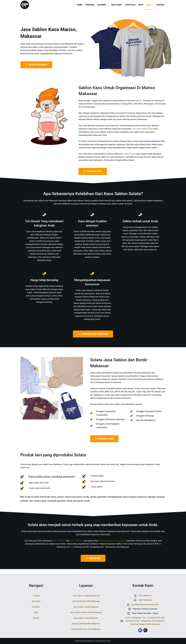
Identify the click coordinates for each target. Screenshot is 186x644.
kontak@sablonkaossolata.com (112, 545)
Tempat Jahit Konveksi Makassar (86, 624)
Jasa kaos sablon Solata (143, 129)
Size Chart (117, 5)
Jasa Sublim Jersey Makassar (86, 607)
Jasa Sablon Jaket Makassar (86, 618)
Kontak (160, 5)
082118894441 (59, 545)
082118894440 (77, 545)
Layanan (103, 5)
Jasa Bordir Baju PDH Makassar (86, 601)
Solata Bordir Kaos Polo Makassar (86, 629)
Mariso (139, 101)
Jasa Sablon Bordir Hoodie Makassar (86, 612)
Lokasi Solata (129, 154)
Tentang (90, 5)
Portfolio (130, 5)
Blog (141, 5)
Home (80, 5)
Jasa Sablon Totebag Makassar (86, 596)
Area (150, 5)
